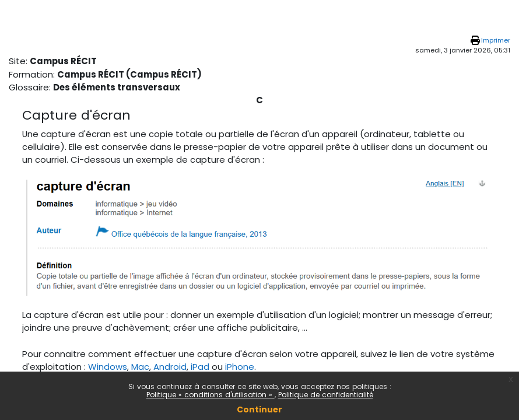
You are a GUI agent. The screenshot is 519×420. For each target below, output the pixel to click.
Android (170, 367)
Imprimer (496, 40)
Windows (108, 367)
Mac (140, 367)
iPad (200, 367)
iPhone (240, 367)
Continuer (259, 409)
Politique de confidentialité (326, 395)
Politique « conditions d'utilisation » (211, 395)
